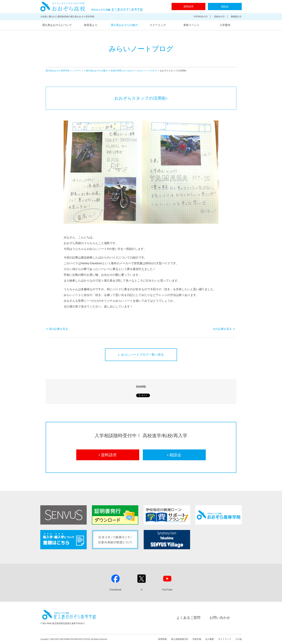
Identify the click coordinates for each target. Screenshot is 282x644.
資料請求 (188, 6)
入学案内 (225, 25)
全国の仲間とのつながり (122, 71)
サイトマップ (225, 639)
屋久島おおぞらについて (57, 25)
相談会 (225, 6)
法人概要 (210, 639)
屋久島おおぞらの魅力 (124, 25)
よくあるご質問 (188, 618)
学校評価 (197, 639)
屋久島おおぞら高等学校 (91, 6)
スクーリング (158, 25)
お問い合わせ (220, 618)
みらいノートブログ (147, 71)
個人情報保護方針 (180, 639)
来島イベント (191, 25)
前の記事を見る (57, 329)
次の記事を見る (224, 329)
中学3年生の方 (201, 17)
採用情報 (162, 639)
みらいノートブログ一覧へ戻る (141, 355)
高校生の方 (219, 17)
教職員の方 (236, 17)
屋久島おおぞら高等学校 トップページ (64, 71)
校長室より (91, 25)
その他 (238, 639)
